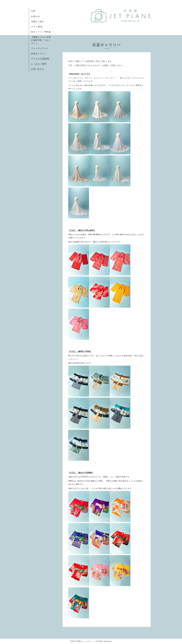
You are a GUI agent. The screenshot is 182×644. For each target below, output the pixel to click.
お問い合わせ (38, 69)
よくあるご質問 (39, 64)
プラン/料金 (37, 27)
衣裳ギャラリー (39, 54)
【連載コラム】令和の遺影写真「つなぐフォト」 (41, 40)
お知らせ (35, 16)
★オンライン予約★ (41, 32)
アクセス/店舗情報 (40, 59)
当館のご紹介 (38, 22)
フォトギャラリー (40, 48)
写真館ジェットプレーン (85, 641)
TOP (33, 11)
